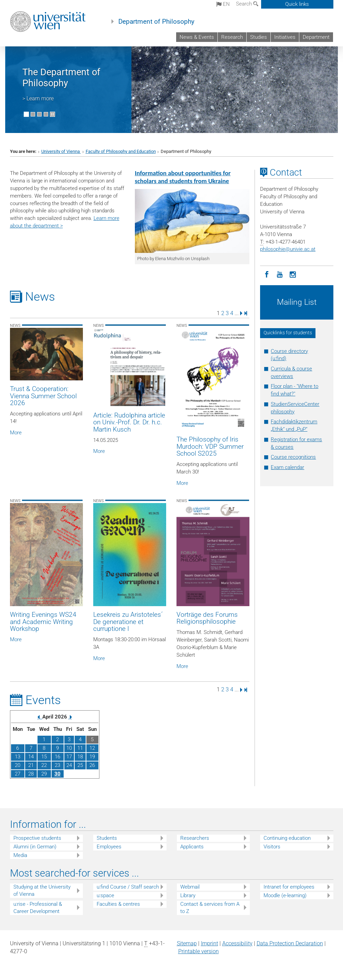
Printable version (199, 951)
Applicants (192, 847)
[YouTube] (280, 274)
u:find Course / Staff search (128, 887)
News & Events (197, 37)
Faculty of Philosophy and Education (121, 151)
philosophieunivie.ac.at (288, 249)
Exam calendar (287, 467)
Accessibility (237, 943)
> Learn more (38, 98)
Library (188, 895)
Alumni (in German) (35, 847)
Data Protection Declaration (290, 943)
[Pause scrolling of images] (52, 114)
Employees (109, 847)
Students (107, 838)
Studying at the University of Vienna (42, 890)
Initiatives (285, 37)
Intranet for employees (289, 887)
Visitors (272, 847)
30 (57, 774)
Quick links (297, 4)
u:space (105, 895)
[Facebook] (267, 274)
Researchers (195, 838)
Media (20, 855)
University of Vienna (61, 151)
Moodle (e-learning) (285, 895)
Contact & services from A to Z (210, 908)
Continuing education (287, 838)
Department (316, 37)
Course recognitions (293, 457)
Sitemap (187, 943)
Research (232, 37)
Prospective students (37, 838)
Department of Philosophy (156, 22)
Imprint (210, 943)
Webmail (190, 887)
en (223, 4)
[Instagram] (293, 274)
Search (247, 4)
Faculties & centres (118, 904)
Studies (259, 37)
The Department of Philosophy (61, 78)
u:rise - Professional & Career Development (38, 908)
